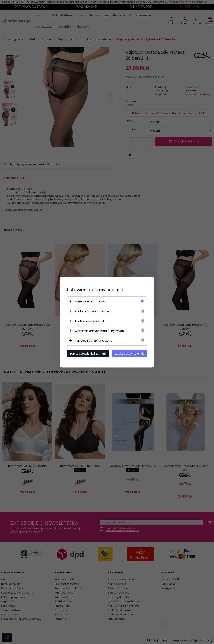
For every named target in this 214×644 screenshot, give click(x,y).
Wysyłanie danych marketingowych (99, 331)
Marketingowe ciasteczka (92, 311)
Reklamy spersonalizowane (93, 341)
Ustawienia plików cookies (95, 290)
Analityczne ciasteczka (90, 321)
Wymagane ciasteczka (90, 301)
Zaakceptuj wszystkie (130, 353)
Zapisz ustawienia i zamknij (88, 353)
